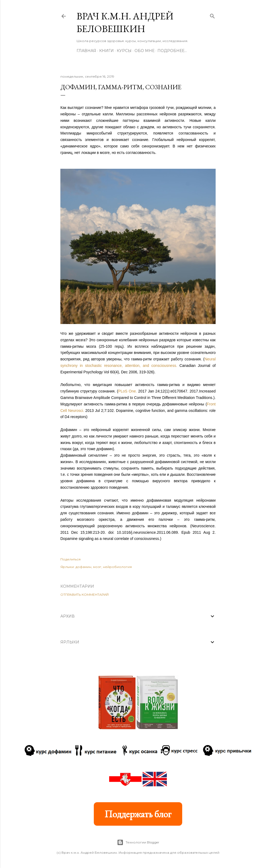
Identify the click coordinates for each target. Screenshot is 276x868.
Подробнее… (172, 51)
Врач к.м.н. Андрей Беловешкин (125, 22)
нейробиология (117, 567)
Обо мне (144, 51)
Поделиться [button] (70, 559)
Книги (106, 51)
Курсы (124, 51)
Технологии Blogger (138, 842)
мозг (97, 567)
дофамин (83, 567)
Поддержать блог (138, 814)
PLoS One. (127, 391)
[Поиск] (212, 15)
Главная (86, 51)
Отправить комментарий (84, 595)
